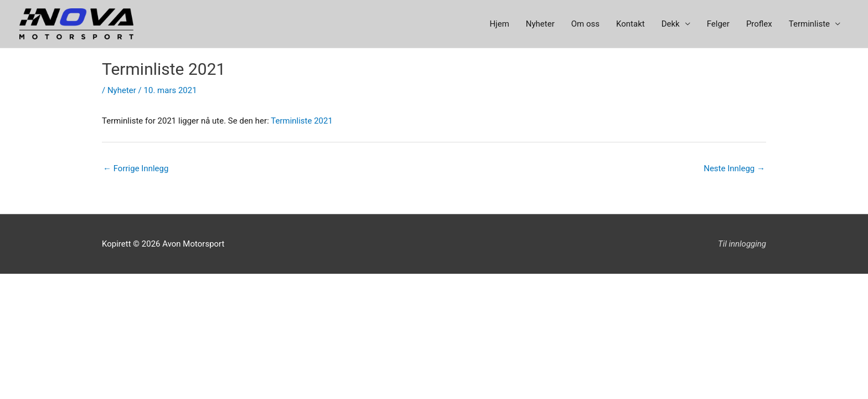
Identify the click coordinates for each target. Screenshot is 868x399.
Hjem (499, 24)
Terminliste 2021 (302, 121)
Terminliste (809, 24)
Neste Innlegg (734, 168)
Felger (718, 24)
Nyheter (540, 24)
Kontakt (631, 24)
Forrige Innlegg (136, 168)
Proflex (759, 24)
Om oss (585, 24)
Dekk (671, 24)
